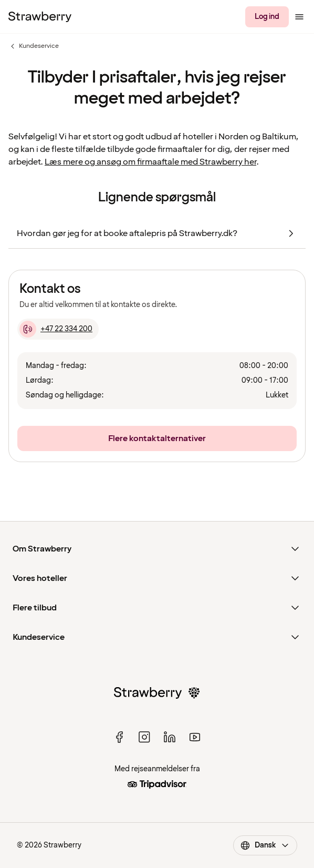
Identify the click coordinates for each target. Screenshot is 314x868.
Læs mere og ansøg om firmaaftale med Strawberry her (150, 162)
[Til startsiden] (40, 17)
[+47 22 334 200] (58, 329)
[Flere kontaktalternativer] (157, 438)
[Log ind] (267, 17)
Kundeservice (34, 46)
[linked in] (170, 737)
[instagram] (144, 737)
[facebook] (119, 737)
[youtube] (195, 737)
